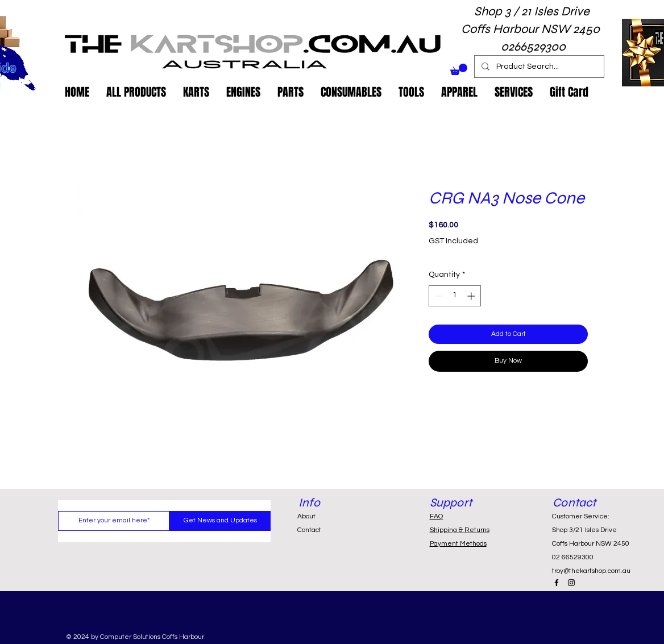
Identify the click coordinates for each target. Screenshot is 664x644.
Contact (309, 530)
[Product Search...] (538, 67)
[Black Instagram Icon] (571, 583)
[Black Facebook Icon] (557, 583)
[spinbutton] (455, 296)
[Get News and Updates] (220, 521)
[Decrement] (437, 296)
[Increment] (472, 296)
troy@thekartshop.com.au (591, 571)
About (306, 516)
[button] (459, 69)
